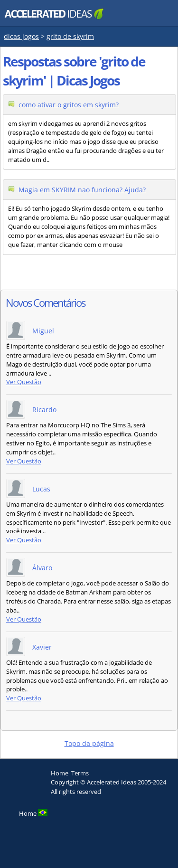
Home (60, 773)
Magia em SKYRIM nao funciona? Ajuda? (82, 190)
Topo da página (89, 743)
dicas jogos (21, 36)
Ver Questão (24, 382)
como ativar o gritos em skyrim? (69, 105)
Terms (80, 773)
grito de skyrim (70, 36)
